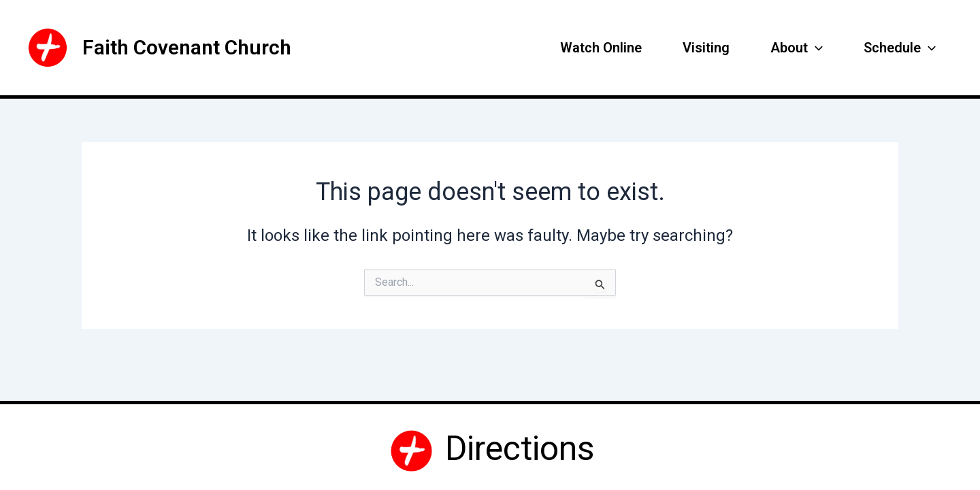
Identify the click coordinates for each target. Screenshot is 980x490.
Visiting (706, 48)
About (797, 48)
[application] (815, 48)
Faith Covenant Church (187, 47)
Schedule (900, 48)
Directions (516, 448)
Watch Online (601, 48)
